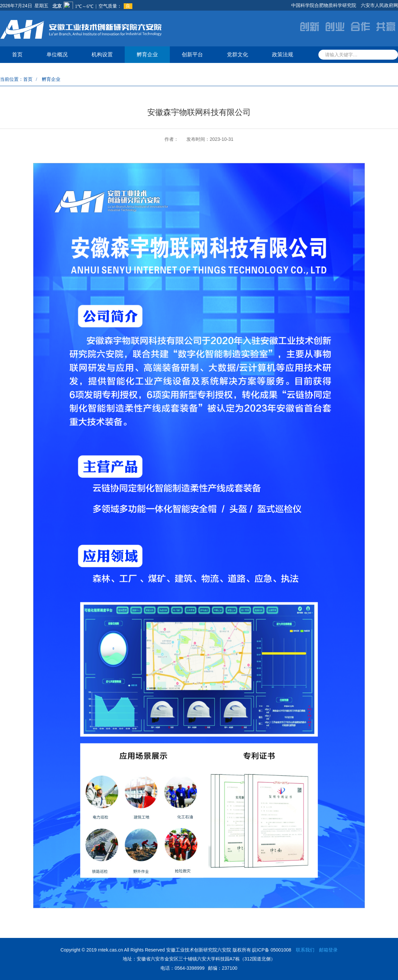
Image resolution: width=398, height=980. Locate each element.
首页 (17, 54)
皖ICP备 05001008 (272, 950)
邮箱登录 (328, 950)
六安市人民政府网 (379, 5)
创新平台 (192, 54)
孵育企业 (147, 54)
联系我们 (305, 950)
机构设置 (102, 54)
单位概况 (57, 54)
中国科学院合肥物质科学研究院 (324, 5)
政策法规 (283, 54)
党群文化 (237, 54)
